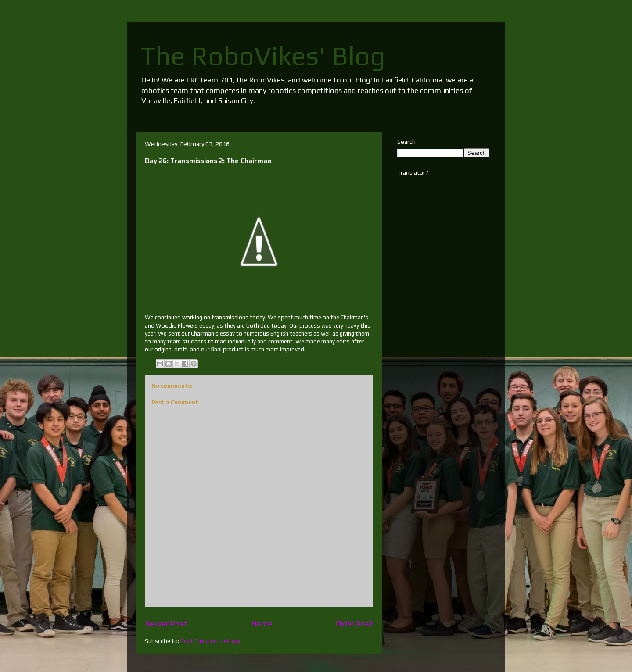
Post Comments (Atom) (211, 641)
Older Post (354, 624)
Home (262, 624)
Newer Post (166, 624)
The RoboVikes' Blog (263, 55)
